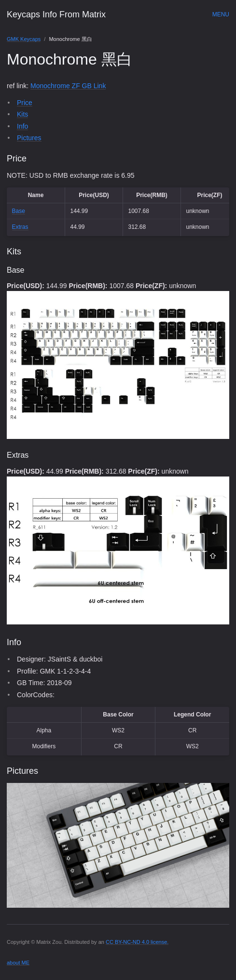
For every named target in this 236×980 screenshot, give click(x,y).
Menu (221, 14)
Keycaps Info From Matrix (56, 14)
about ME (18, 963)
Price (25, 103)
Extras (20, 227)
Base (19, 211)
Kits (22, 114)
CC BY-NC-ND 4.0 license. (137, 942)
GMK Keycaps (24, 39)
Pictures (29, 138)
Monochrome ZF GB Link (68, 86)
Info (22, 126)
